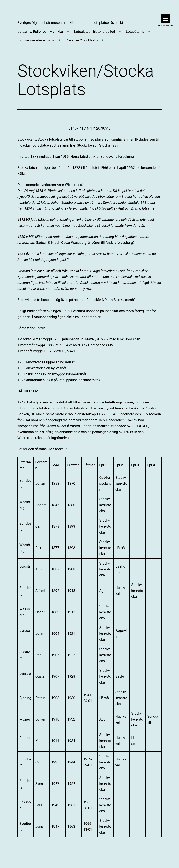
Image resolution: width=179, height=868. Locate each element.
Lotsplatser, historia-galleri (95, 32)
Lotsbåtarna (135, 32)
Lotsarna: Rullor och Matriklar (40, 32)
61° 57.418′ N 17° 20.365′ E (89, 128)
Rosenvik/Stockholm (82, 40)
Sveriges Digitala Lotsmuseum (41, 23)
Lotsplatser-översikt (108, 23)
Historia (75, 23)
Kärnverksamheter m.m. (36, 40)
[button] (166, 19)
